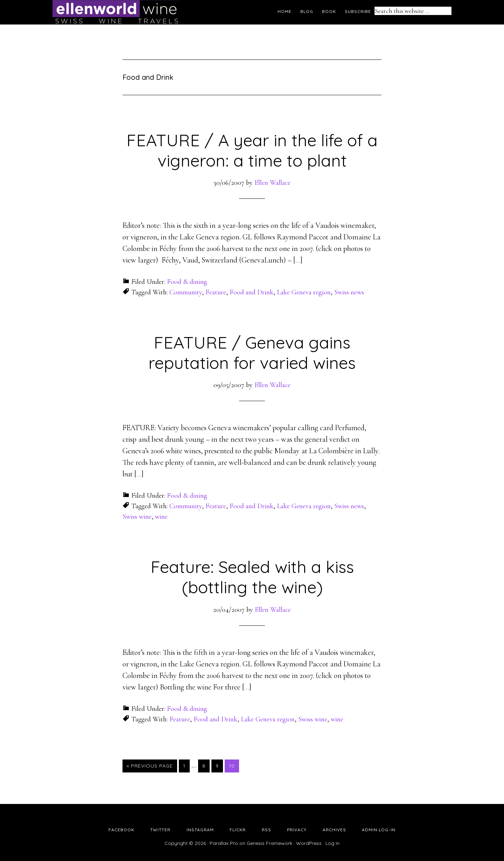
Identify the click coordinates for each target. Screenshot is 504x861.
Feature (216, 292)
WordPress (309, 843)
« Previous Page (150, 766)
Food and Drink (251, 292)
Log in (332, 843)
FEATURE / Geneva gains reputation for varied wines (252, 352)
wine (161, 517)
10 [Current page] (234, 765)
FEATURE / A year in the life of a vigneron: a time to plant (252, 150)
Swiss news (349, 292)
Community (186, 292)
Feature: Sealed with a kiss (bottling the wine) (252, 577)
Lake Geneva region (304, 292)
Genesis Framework (269, 843)
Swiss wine (137, 517)
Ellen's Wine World (115, 12)
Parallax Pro (224, 843)
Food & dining (187, 282)
